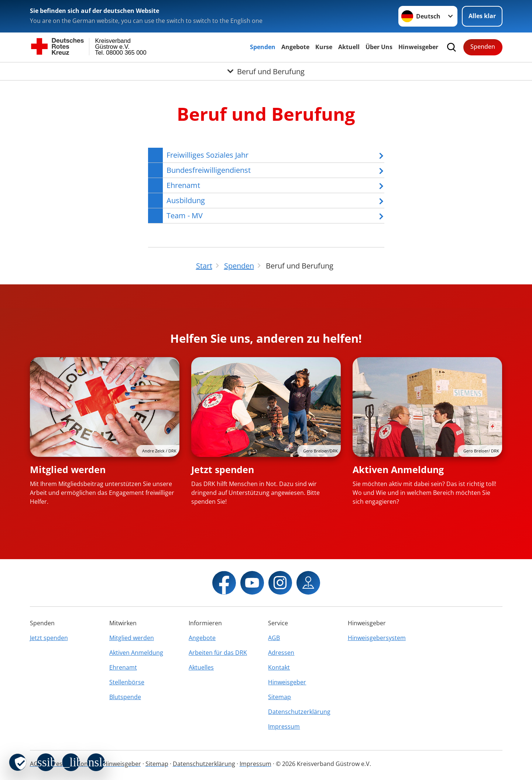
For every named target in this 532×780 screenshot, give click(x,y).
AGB (274, 638)
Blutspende (125, 697)
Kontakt (279, 667)
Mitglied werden (68, 469)
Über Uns (379, 47)
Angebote (295, 47)
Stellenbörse (127, 682)
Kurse (324, 47)
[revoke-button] (18, 762)
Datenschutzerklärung (299, 712)
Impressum (284, 726)
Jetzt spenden (223, 469)
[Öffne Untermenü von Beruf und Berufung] (266, 71)
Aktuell (349, 47)
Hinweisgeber (418, 47)
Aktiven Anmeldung (398, 469)
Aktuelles (201, 667)
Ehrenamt (123, 667)
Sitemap (279, 697)
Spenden (263, 47)
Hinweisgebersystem (377, 638)
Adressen (281, 653)
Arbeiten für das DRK (218, 653)
